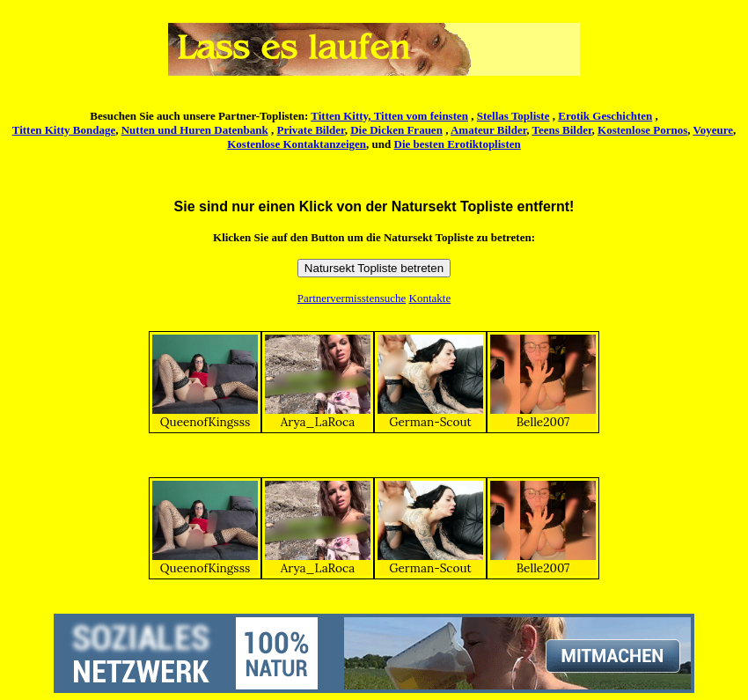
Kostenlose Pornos (642, 130)
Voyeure (714, 130)
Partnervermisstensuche (352, 298)
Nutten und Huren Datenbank (195, 130)
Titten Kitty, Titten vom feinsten (389, 116)
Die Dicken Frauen (396, 130)
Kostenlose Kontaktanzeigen (297, 144)
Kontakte (430, 298)
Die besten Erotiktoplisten (458, 144)
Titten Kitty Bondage (64, 130)
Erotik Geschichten (605, 116)
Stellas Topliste (513, 116)
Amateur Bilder (488, 130)
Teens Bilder (562, 130)
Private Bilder (311, 130)
